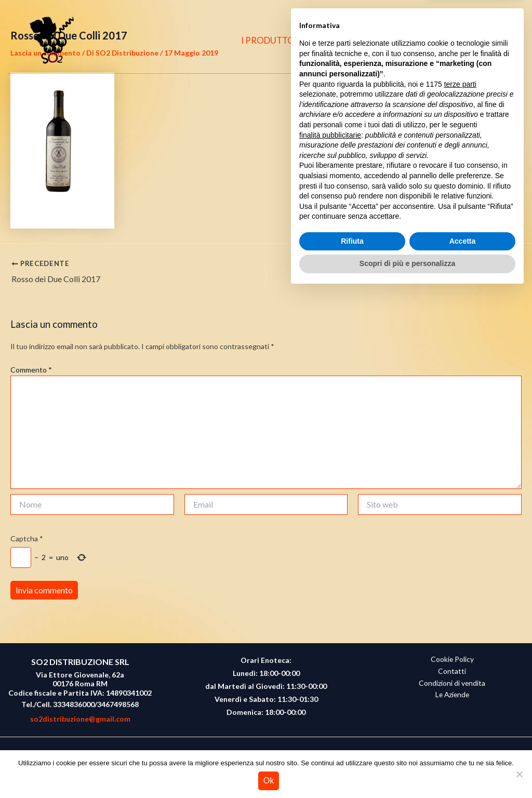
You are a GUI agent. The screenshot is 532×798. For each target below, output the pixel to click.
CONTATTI (410, 40)
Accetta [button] (463, 747)
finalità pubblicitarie (330, 641)
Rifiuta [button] (352, 747)
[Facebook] (459, 41)
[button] (501, 41)
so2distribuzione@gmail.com (80, 719)
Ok (269, 781)
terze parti (460, 590)
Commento (31, 370)
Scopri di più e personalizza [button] (407, 769)
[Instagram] (479, 41)
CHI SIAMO (348, 40)
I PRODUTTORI (278, 40)
